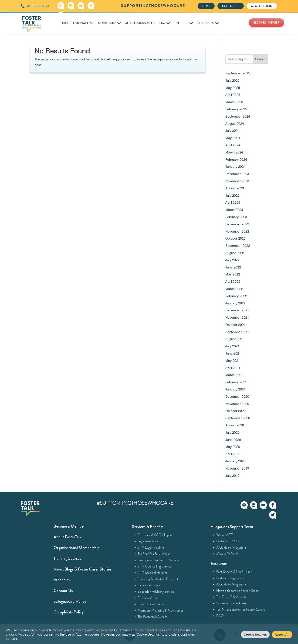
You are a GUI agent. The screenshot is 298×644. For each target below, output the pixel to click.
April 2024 (233, 145)
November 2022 (237, 231)
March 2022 (234, 289)
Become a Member (69, 526)
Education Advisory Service (156, 592)
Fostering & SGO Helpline (156, 535)
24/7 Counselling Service (155, 566)
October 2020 (235, 411)
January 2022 (235, 303)
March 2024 (234, 152)
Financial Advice (149, 598)
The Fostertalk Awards (153, 617)
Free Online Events (151, 604)
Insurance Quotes (150, 585)
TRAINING (181, 23)
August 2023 (235, 188)
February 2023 (236, 217)
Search (260, 59)
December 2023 (237, 174)
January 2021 (235, 389)
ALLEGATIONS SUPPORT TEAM (145, 23)
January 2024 (235, 167)
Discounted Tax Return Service (158, 560)
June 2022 (233, 267)
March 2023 (234, 210)
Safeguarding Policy (70, 601)
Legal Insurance (148, 541)
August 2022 (235, 253)
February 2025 (236, 109)
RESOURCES (205, 23)
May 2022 (233, 274)
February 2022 (236, 296)
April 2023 (233, 202)
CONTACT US (231, 6)
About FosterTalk (68, 537)
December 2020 (237, 397)
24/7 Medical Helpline (153, 573)
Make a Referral (227, 554)
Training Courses (67, 558)
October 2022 (235, 238)
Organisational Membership (76, 548)
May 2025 (233, 88)
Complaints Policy (69, 612)
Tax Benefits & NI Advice (155, 554)
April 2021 (233, 368)
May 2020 (233, 447)
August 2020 (235, 425)
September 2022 (238, 246)
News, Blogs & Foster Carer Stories (82, 569)
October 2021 (235, 325)
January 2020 (235, 461)
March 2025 (234, 102)
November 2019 (237, 468)
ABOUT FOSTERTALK (75, 23)
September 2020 (238, 418)
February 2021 (236, 382)
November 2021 (237, 317)
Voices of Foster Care (231, 603)
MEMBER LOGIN (262, 6)
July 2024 (232, 131)
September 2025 (238, 73)
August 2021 (235, 339)
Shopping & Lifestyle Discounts (159, 579)
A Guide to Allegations (232, 547)
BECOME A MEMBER (266, 23)
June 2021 (233, 353)
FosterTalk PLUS (228, 541)
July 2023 (232, 195)
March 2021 (234, 375)
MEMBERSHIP (107, 23)
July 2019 (232, 476)
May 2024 (233, 138)
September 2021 (238, 332)
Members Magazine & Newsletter (161, 610)
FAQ (220, 616)
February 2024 (236, 160)
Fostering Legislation (230, 578)
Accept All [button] (282, 634)
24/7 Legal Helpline (151, 547)
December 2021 (237, 310)
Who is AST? (225, 535)
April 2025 (233, 95)
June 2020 (233, 440)
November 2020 (237, 404)
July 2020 (232, 432)
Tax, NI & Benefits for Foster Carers (241, 609)
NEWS (206, 6)
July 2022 (232, 260)
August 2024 (235, 124)
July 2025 (232, 80)
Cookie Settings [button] (255, 634)
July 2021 (232, 346)
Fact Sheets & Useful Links (235, 572)
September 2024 (238, 116)
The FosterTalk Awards (231, 597)
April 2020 (233, 454)
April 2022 (233, 282)
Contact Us (63, 591)
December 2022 (237, 224)
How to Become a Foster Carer (237, 591)
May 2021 (233, 361)
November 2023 (237, 181)
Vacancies (62, 580)
